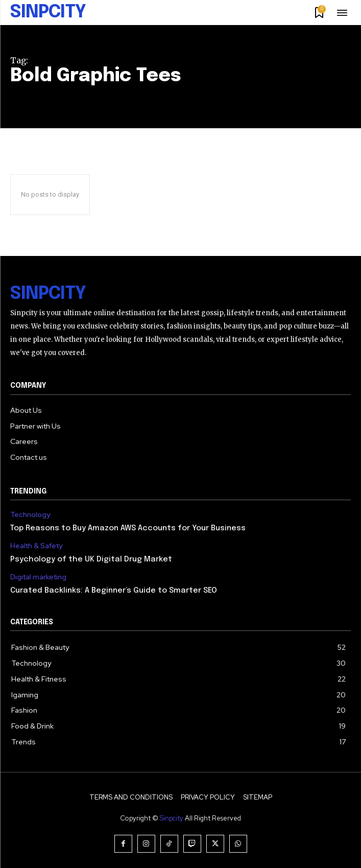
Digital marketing (38, 577)
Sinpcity (172, 818)
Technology (30, 515)
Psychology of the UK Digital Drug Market (91, 559)
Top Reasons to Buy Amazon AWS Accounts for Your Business (128, 528)
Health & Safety (36, 546)
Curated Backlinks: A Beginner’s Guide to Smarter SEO (114, 591)
